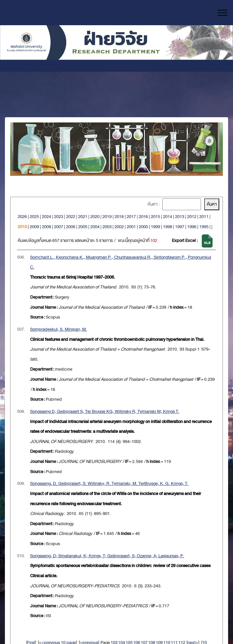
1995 (204, 227)
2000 (143, 227)
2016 (143, 217)
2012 (192, 217)
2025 (34, 217)
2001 (131, 227)
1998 (168, 227)
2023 (59, 217)
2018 (119, 217)
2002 (119, 227)
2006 (71, 227)
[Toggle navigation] (223, 13)
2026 (22, 217)
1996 (192, 227)
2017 (131, 217)
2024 (46, 217)
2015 (155, 217)
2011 (204, 217)
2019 (107, 217)
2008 (46, 227)
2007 (59, 227)
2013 (180, 217)
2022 (71, 217)
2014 (168, 217)
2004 (95, 227)
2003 (107, 227)
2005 (83, 227)
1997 (180, 227)
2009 (34, 227)
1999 (155, 227)
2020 (95, 217)
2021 (83, 217)
